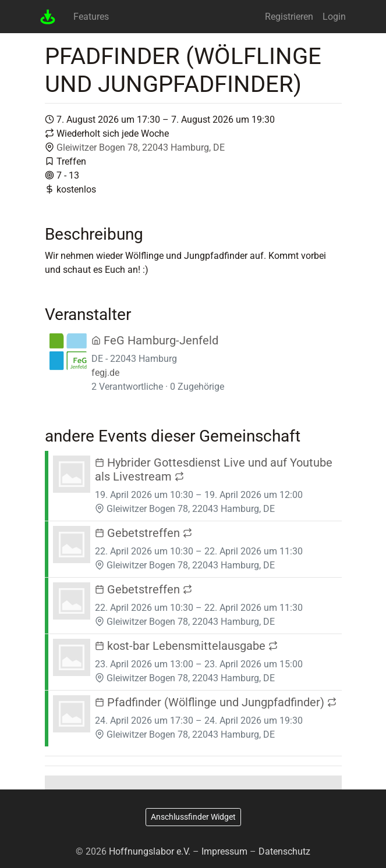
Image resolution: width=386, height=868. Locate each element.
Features (91, 17)
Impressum (224, 851)
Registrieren (289, 17)
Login (334, 17)
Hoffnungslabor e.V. (150, 851)
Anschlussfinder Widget (193, 817)
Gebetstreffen (144, 533)
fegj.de (105, 373)
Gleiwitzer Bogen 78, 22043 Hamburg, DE (141, 147)
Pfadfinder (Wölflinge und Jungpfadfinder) (216, 702)
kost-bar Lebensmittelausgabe (186, 646)
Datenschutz (284, 851)
